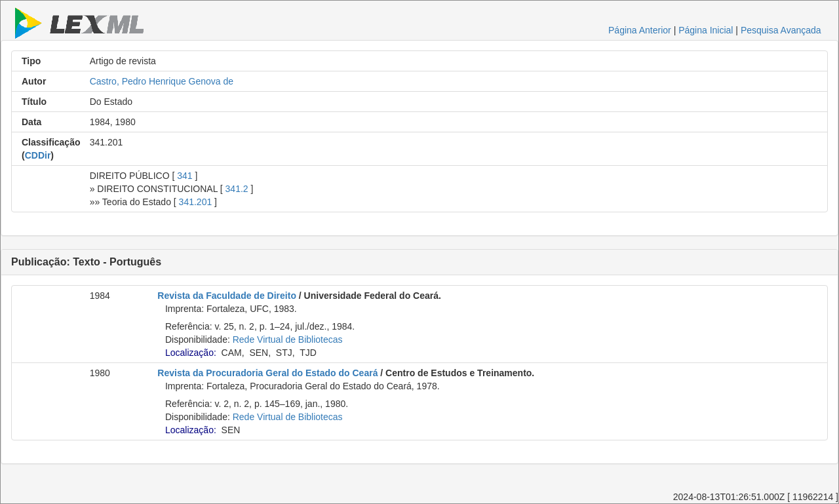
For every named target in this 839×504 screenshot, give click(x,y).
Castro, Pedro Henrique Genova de (162, 81)
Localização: (191, 353)
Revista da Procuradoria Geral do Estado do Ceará (267, 373)
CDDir (38, 155)
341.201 (196, 202)
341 (185, 176)
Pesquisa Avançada (781, 30)
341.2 (237, 189)
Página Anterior (640, 30)
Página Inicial (706, 30)
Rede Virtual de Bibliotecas (288, 339)
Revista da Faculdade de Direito (227, 296)
